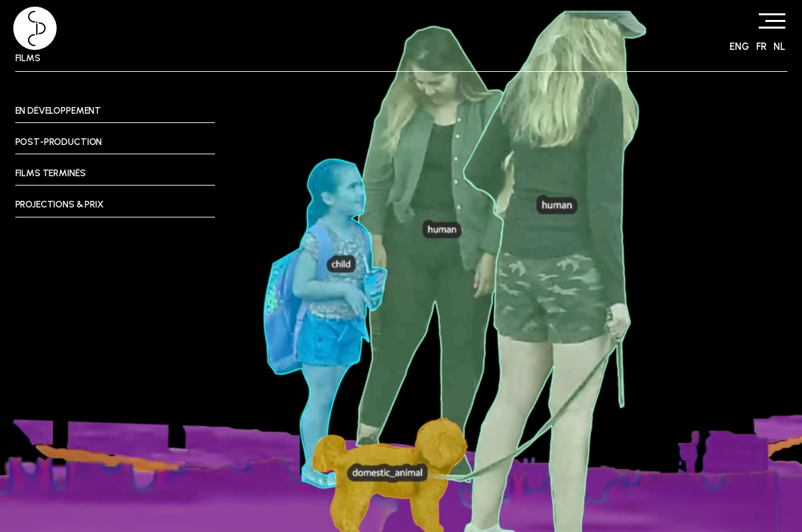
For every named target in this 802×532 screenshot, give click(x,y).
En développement (59, 111)
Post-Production (59, 142)
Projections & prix (60, 204)
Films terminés (51, 173)
